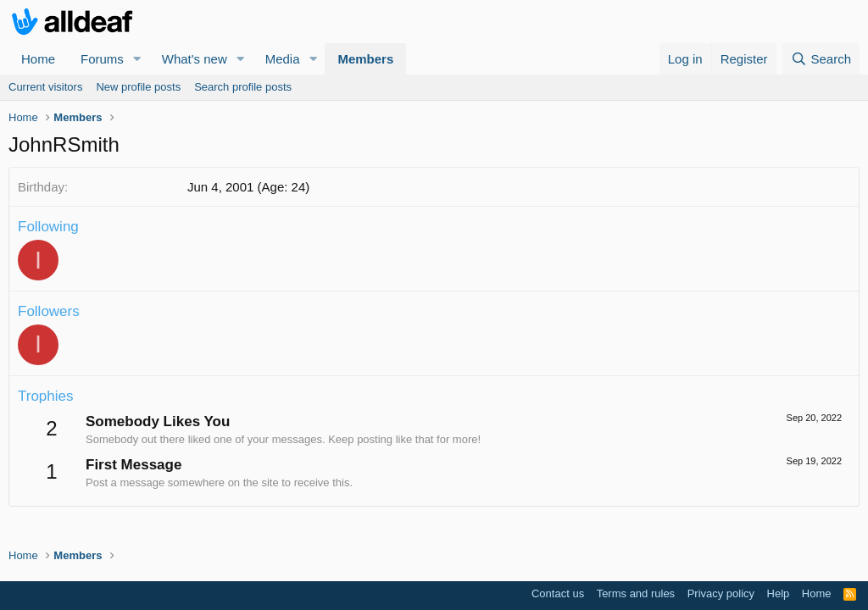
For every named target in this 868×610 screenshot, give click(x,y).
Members (365, 59)
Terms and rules (636, 593)
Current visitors (45, 87)
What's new (195, 59)
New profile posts (138, 87)
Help (779, 593)
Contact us (558, 593)
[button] (137, 59)
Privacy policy (721, 593)
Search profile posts (243, 87)
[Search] (821, 59)
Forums (102, 59)
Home (38, 59)
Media (283, 59)
